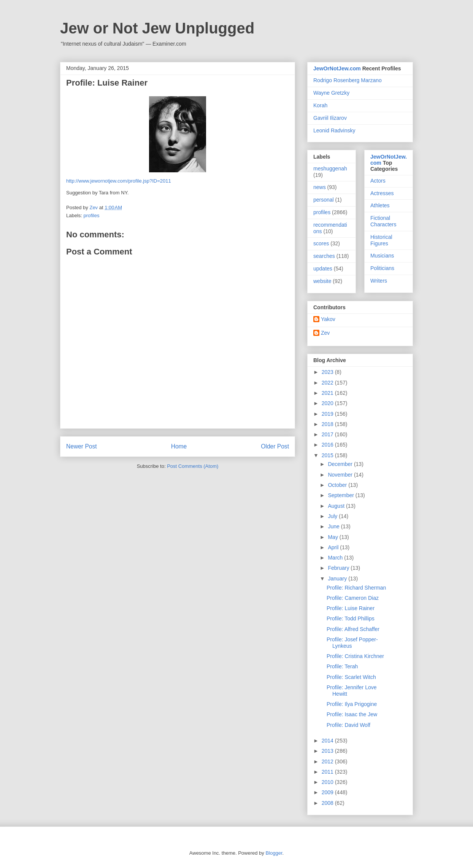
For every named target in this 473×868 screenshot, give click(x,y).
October (338, 485)
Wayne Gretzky (331, 93)
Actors (378, 181)
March (336, 558)
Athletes (380, 205)
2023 (328, 372)
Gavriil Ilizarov (330, 118)
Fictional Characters (383, 221)
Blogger (274, 853)
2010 (328, 782)
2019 (328, 414)
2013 (328, 751)
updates (323, 269)
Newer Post (82, 446)
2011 (328, 772)
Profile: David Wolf (348, 725)
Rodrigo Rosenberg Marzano (348, 80)
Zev (325, 333)
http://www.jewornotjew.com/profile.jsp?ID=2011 (119, 181)
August (337, 506)
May (333, 537)
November (341, 475)
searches (324, 256)
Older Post (275, 446)
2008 (328, 803)
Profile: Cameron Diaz (353, 598)
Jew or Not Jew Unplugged (157, 28)
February (339, 568)
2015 (328, 455)
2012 (328, 761)
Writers (379, 281)
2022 (328, 383)
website (322, 281)
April (334, 547)
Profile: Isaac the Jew (352, 714)
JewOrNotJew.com (337, 68)
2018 (328, 424)
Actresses (382, 193)
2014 (328, 741)
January (338, 579)
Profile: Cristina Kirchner (355, 656)
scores (321, 243)
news (320, 187)
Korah (320, 105)
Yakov (328, 319)
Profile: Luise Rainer (351, 608)
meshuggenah (330, 169)
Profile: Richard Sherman (356, 588)
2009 (328, 792)
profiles (92, 215)
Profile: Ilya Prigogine (352, 704)
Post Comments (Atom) (193, 466)
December (341, 464)
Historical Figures (381, 240)
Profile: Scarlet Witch (351, 677)
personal (324, 200)
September (341, 495)
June (334, 526)
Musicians (382, 256)
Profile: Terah (342, 666)
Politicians (382, 268)
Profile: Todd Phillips (351, 618)
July (333, 516)
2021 (328, 393)
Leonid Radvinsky (334, 130)
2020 (328, 403)
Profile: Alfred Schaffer (353, 629)
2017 (328, 434)
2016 (328, 445)
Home (179, 446)
